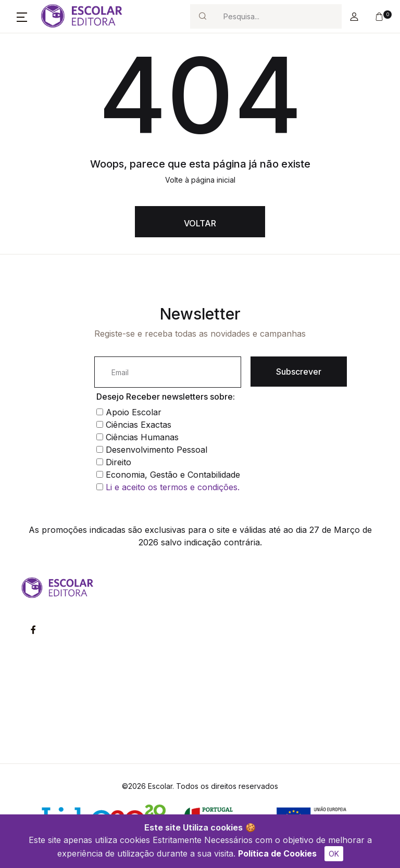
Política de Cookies (277, 853)
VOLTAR (200, 223)
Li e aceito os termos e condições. (173, 487)
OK (334, 854)
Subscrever (299, 372)
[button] (22, 17)
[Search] (278, 16)
